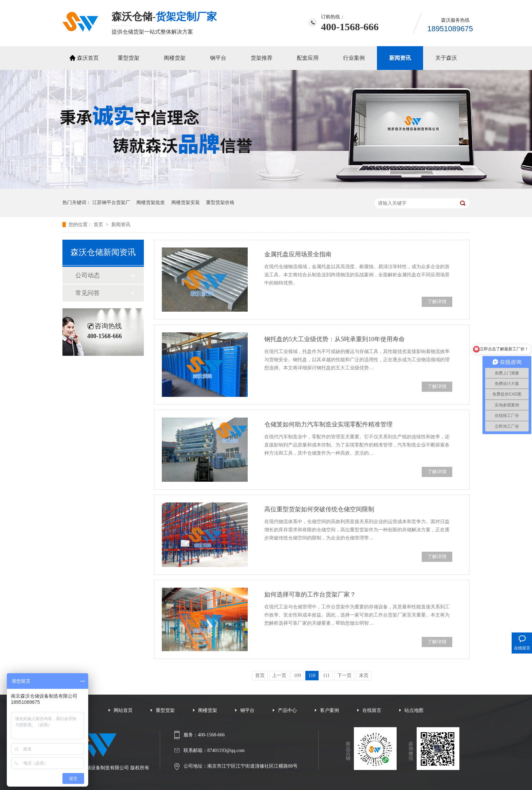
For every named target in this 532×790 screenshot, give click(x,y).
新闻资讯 (400, 58)
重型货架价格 (220, 203)
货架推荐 (262, 58)
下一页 (344, 675)
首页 (99, 225)
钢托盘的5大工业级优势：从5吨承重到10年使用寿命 (335, 339)
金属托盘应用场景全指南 (298, 254)
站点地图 (414, 710)
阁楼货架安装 (186, 203)
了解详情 (437, 302)
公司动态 (88, 275)
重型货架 (129, 58)
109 (297, 675)
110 (312, 675)
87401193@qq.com (226, 750)
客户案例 (329, 710)
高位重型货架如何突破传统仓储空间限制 (319, 509)
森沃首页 (88, 58)
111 (326, 675)
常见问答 (88, 293)
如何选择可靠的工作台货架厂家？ (310, 594)
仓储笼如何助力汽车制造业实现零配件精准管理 (328, 424)
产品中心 (287, 710)
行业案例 (354, 58)
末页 (364, 675)
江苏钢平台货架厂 (111, 203)
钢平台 (218, 58)
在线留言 (372, 710)
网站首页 (123, 710)
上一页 (279, 675)
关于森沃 (446, 58)
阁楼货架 (175, 58)
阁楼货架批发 (151, 203)
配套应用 (308, 58)
